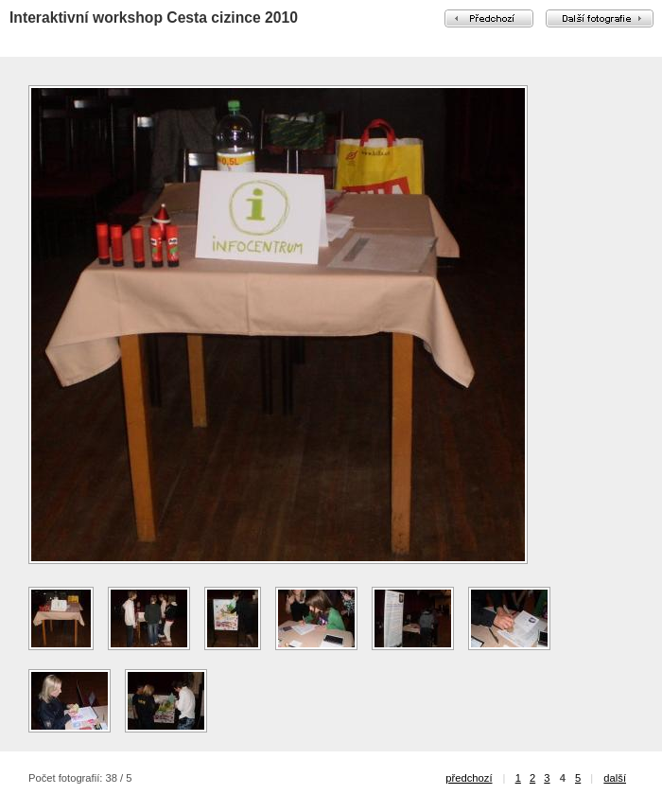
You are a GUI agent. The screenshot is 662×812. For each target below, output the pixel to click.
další (615, 778)
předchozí (469, 778)
